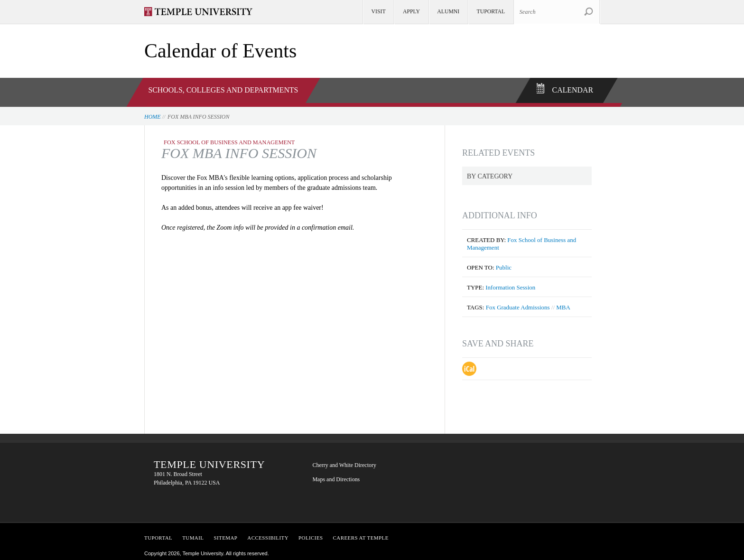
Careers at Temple (361, 533)
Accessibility (268, 533)
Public (504, 263)
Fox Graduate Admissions (518, 303)
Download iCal (469, 364)
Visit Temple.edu (203, 12)
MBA (563, 303)
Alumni (448, 12)
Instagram (491, 493)
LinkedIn (519, 463)
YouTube (462, 493)
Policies (311, 533)
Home (153, 112)
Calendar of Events (220, 51)
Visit (379, 12)
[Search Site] (557, 12)
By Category (490, 172)
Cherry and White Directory (344, 461)
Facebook (462, 463)
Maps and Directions (336, 475)
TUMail (193, 533)
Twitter (491, 463)
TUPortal (158, 533)
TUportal (491, 12)
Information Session (510, 283)
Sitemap (225, 533)
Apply (411, 12)
